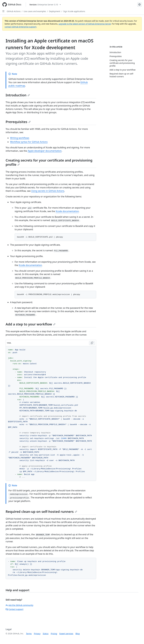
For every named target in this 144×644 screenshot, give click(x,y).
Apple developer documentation (45, 151)
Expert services (66, 634)
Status (46, 634)
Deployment (55, 11)
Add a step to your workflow (31, 324)
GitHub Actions (14, 11)
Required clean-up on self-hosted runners (41, 511)
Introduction (18, 95)
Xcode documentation (67, 211)
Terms (29, 634)
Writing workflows (20, 138)
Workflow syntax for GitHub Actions (29, 142)
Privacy (37, 634)
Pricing (54, 634)
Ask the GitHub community (19, 605)
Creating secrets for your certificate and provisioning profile (49, 162)
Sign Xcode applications (74, 11)
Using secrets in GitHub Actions (48, 191)
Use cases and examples (35, 11)
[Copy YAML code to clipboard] (92, 343)
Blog (78, 634)
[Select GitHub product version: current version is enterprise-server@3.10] (45, 5)
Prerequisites (18, 122)
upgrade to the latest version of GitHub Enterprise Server (85, 24)
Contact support (14, 609)
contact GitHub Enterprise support (21, 27)
